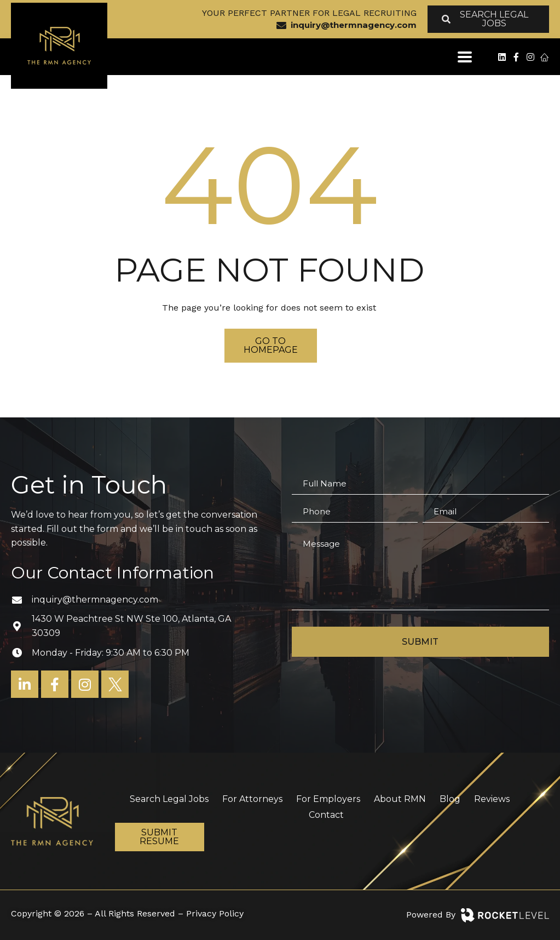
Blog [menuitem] (450, 799)
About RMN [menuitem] (400, 799)
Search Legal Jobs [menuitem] (169, 799)
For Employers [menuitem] (328, 799)
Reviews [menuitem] (492, 799)
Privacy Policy (215, 913)
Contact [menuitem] (326, 815)
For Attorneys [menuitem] (252, 799)
